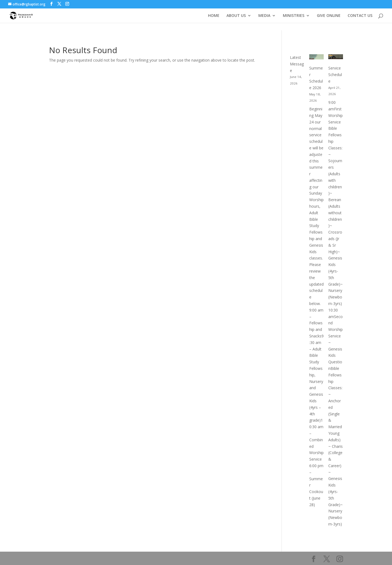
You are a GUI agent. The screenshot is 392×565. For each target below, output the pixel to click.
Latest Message (297, 64)
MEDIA (264, 16)
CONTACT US (360, 16)
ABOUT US (236, 16)
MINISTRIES (294, 16)
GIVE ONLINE (329, 16)
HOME (214, 16)
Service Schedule (335, 75)
